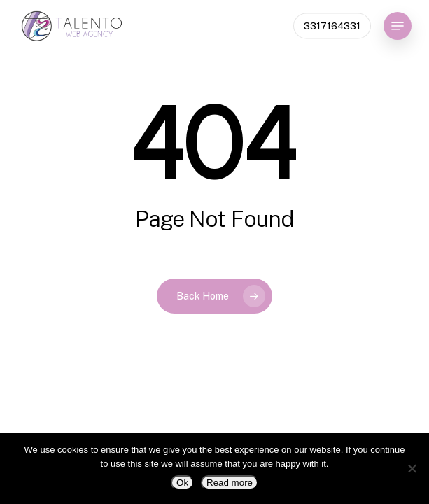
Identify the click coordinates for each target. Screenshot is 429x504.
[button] (398, 26)
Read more (230, 483)
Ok (182, 483)
